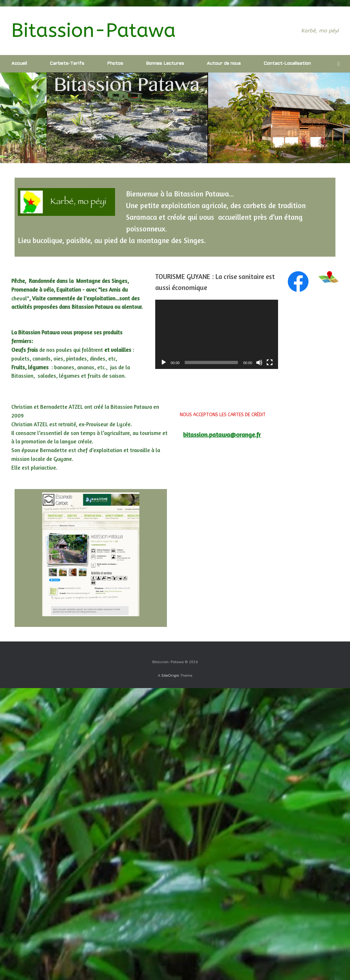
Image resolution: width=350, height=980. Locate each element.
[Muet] (259, 362)
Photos (115, 64)
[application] (217, 334)
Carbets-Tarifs (67, 64)
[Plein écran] (270, 362)
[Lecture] (164, 362)
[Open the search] (340, 64)
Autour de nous (224, 64)
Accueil (19, 64)
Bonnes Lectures (165, 64)
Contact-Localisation (287, 64)
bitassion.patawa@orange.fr (222, 435)
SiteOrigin (170, 675)
